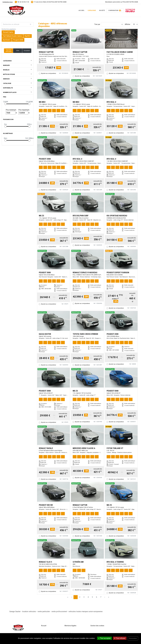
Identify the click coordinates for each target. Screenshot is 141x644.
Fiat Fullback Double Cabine (12, 36)
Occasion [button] (27, 51)
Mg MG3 (28, 36)
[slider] (6, 104)
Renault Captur (8, 32)
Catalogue (92, 10)
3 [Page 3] (84, 597)
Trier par (97, 24)
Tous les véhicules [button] (8, 51)
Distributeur (130, 10)
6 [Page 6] (97, 597)
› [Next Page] (105, 597)
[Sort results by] (112, 24)
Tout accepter (104, 638)
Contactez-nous (8, 2)
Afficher (128, 24)
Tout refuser (120, 638)
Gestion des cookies (97, 626)
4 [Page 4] (88, 597)
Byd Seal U (7, 40)
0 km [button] (18, 51)
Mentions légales (70, 626)
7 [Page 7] (101, 597)
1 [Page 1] (76, 597)
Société (102, 10)
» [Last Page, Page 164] (109, 597)
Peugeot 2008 (18, 40)
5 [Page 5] (92, 597)
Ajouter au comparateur (49, 73)
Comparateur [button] (114, 10)
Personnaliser (133, 638)
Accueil (81, 10)
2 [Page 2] (80, 597)
